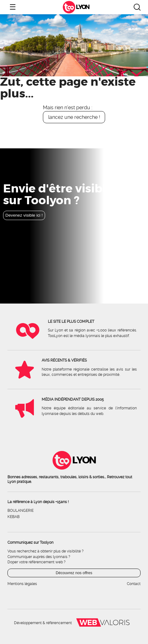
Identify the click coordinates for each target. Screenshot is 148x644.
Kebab (14, 517)
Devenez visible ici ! (24, 215)
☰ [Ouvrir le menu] (13, 7)
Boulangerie (21, 510)
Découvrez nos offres (74, 573)
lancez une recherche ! (74, 117)
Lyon (82, 7)
